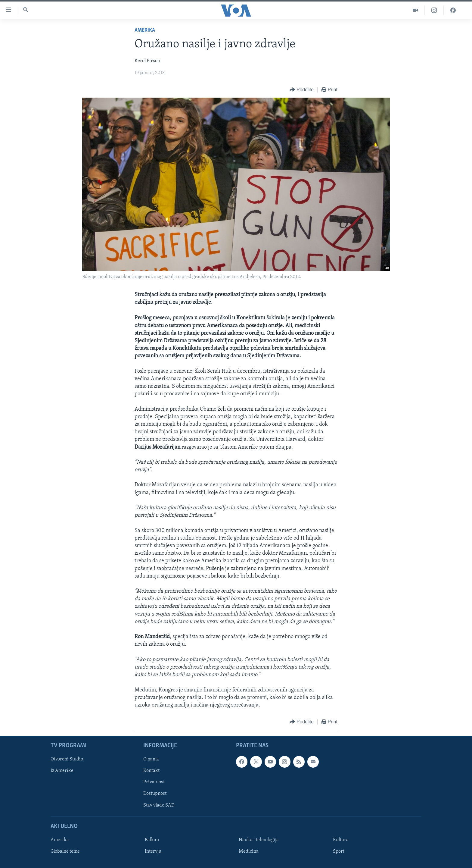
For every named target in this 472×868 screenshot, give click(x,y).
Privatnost (154, 782)
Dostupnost (155, 794)
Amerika (145, 30)
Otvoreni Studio (67, 760)
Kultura (341, 840)
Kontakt (151, 771)
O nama (151, 760)
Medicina (249, 851)
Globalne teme (65, 851)
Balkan (152, 840)
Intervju (153, 851)
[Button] (302, 90)
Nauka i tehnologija (259, 840)
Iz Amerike (62, 771)
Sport (339, 851)
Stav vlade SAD (159, 805)
